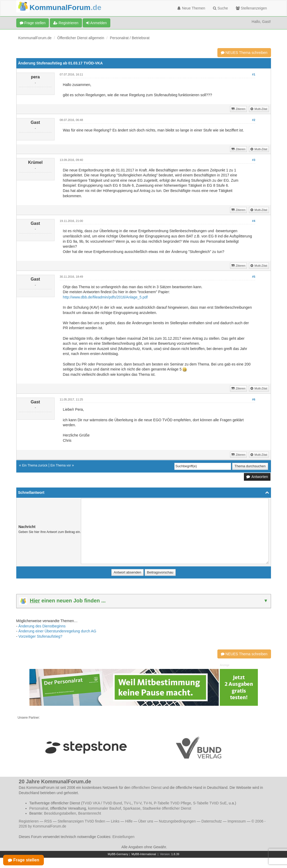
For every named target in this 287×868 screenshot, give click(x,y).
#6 (254, 399)
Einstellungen (123, 837)
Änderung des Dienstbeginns (42, 626)
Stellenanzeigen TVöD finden (81, 821)
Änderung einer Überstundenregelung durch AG (57, 631)
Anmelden (96, 23)
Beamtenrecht (90, 813)
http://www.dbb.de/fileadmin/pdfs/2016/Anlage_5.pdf (105, 297)
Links (115, 821)
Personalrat (39, 808)
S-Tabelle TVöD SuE (210, 803)
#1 (254, 74)
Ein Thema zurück (35, 465)
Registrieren (66, 23)
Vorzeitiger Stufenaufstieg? (40, 636)
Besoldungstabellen (60, 813)
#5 (254, 277)
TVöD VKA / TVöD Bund (102, 803)
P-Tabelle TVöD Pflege (172, 803)
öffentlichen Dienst (146, 788)
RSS (48, 821)
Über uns (146, 821)
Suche (220, 8)
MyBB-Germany (118, 854)
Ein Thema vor (61, 465)
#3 (254, 160)
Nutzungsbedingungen (177, 821)
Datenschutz (212, 821)
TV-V (138, 803)
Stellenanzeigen (251, 8)
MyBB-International (144, 854)
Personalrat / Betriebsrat (130, 38)
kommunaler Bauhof (104, 808)
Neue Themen (191, 8)
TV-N (148, 803)
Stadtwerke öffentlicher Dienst (167, 808)
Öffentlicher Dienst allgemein (81, 38)
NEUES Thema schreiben (244, 53)
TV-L (128, 803)
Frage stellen (33, 23)
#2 (254, 120)
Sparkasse (132, 808)
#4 (254, 221)
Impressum (237, 821)
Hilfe (129, 821)
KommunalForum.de (35, 38)
